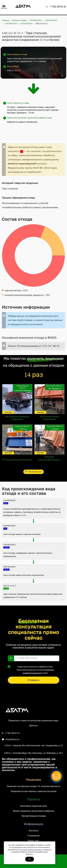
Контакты (34, 831)
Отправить (34, 680)
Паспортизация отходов (34, 816)
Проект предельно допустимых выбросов (33, 811)
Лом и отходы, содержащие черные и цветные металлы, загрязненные (28, 555)
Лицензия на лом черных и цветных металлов (34, 791)
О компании (34, 836)
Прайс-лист (33, 841)
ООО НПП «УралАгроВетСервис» (49, 458)
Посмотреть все (33, 472)
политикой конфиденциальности (31, 850)
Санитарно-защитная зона (33, 806)
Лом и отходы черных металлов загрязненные (24, 575)
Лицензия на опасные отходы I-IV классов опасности (33, 786)
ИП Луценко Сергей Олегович (17, 460)
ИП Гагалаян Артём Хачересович (49, 418)
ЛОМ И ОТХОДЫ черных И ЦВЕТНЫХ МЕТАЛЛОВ (22, 534)
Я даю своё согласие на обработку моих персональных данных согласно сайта (32, 670)
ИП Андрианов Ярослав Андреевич (17, 418)
